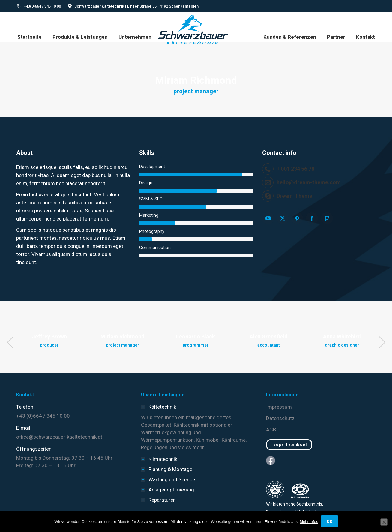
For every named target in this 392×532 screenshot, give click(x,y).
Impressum (279, 407)
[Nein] (384, 522)
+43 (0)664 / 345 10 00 (43, 416)
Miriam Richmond (123, 337)
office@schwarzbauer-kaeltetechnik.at (59, 437)
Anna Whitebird (342, 337)
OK (329, 521)
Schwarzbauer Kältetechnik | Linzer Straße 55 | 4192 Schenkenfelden (136, 6)
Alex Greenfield (269, 337)
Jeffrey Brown (49, 337)
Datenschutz (280, 418)
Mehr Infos (309, 522)
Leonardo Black (196, 337)
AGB (271, 430)
